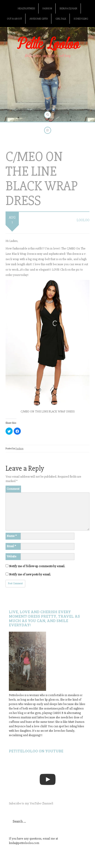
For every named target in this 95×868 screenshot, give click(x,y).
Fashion (47, 9)
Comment (13, 489)
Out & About (14, 19)
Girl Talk (61, 19)
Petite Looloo (48, 44)
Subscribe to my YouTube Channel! (31, 803)
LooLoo (83, 220)
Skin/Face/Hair (68, 9)
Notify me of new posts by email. (30, 574)
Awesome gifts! (39, 19)
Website (12, 556)
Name (12, 536)
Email (11, 546)
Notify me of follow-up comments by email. (37, 566)
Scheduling (81, 19)
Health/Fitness (26, 9)
